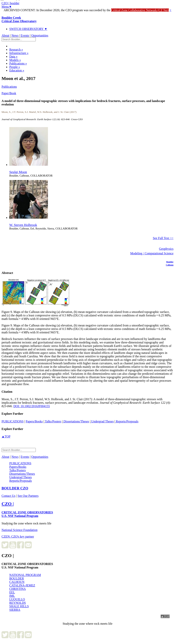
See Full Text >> (163, 238)
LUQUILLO (17, 599)
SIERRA (15, 610)
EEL (12, 592)
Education (17, 70)
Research (16, 50)
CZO (15, 488)
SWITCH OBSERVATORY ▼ (28, 29)
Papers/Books (34, 421)
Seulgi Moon (18, 172)
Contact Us (9, 496)
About (5, 35)
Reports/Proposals (127, 421)
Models (15, 60)
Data (13, 56)
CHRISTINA (17, 589)
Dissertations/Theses (76, 421)
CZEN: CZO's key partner (18, 537)
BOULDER (17, 578)
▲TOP (6, 436)
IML (12, 596)
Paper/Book (9, 93)
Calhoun (170, 265)
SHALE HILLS (19, 606)
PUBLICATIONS (13, 421)
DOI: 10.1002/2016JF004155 (32, 406)
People (15, 67)
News (15, 35)
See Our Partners (28, 496)
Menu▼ (7, 7)
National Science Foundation (20, 530)
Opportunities (40, 35)
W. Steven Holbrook (23, 225)
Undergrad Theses (102, 421)
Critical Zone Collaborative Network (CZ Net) (140, 10)
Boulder (170, 262)
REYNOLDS (17, 603)
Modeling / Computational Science (152, 253)
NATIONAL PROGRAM (25, 575)
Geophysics (166, 249)
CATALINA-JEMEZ (22, 585)
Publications (18, 63)
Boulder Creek (19, 19)
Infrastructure (19, 53)
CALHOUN (17, 582)
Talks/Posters (53, 421)
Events (25, 35)
